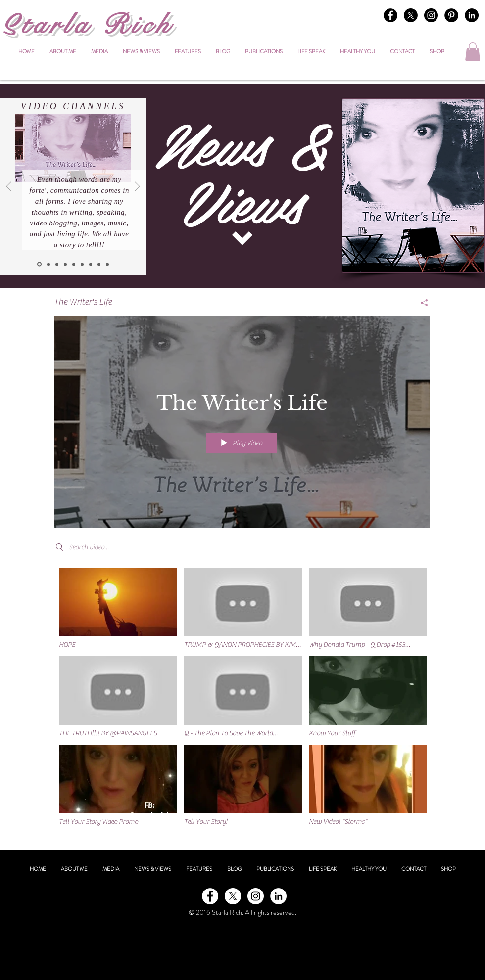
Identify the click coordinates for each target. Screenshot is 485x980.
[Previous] (9, 187)
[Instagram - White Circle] (256, 896)
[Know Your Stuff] (107, 264)
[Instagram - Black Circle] (431, 15)
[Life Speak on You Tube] (82, 264)
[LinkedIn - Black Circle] (472, 15)
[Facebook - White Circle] (210, 896)
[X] (411, 15)
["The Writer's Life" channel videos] (242, 702)
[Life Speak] (74, 264)
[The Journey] (99, 264)
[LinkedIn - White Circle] (278, 896)
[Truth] (91, 264)
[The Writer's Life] (39, 264)
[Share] (420, 303)
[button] (473, 51)
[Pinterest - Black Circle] (451, 15)
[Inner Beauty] (48, 264)
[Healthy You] (57, 264)
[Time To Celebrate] (65, 264)
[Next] (137, 187)
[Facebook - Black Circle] (390, 15)
